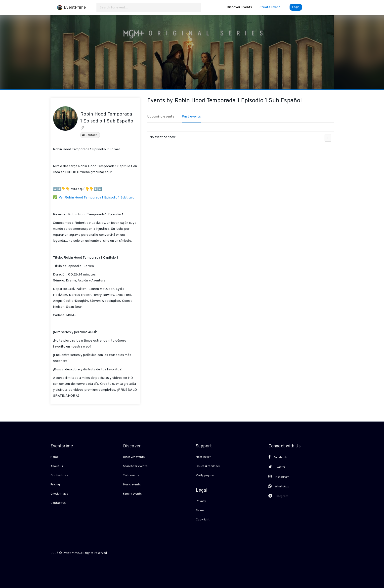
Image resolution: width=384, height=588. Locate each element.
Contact (90, 135)
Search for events (135, 466)
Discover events (134, 457)
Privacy (201, 501)
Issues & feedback (208, 466)
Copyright (203, 520)
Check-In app (60, 494)
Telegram (278, 496)
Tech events (131, 475)
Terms (200, 510)
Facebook (278, 457)
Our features (59, 475)
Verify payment (206, 475)
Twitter (277, 467)
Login (296, 7)
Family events (132, 494)
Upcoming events (161, 117)
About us (57, 466)
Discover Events (239, 7)
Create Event (270, 7)
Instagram (279, 477)
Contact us (58, 503)
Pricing (55, 485)
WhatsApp (279, 486)
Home (54, 457)
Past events (191, 117)
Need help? (203, 457)
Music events (132, 485)
